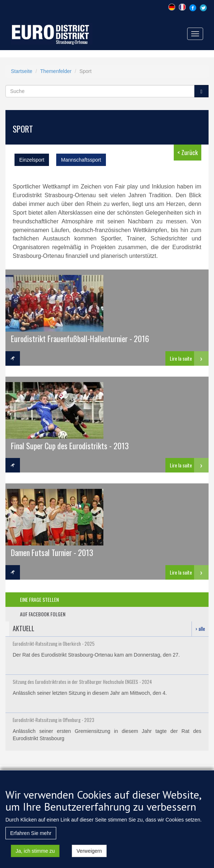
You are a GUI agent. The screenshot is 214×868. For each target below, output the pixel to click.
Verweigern (89, 857)
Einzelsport (32, 160)
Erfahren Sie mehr (31, 839)
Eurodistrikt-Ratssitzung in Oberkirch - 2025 (54, 644)
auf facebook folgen (43, 614)
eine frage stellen (39, 599)
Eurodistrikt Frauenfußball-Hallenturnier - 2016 (80, 338)
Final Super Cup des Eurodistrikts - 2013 (70, 445)
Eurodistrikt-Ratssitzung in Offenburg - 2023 (53, 720)
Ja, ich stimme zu (35, 857)
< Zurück (188, 152)
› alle (200, 628)
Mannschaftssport (81, 160)
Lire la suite (181, 358)
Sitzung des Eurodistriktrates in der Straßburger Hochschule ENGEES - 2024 (82, 682)
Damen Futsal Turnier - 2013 (52, 552)
